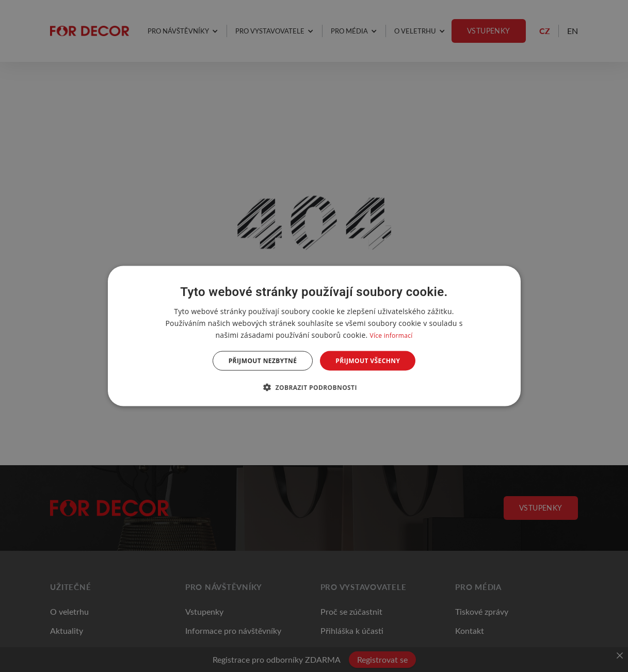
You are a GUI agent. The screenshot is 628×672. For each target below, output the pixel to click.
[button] (314, 387)
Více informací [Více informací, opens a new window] (391, 335)
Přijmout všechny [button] (368, 361)
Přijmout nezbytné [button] (263, 361)
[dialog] (314, 336)
